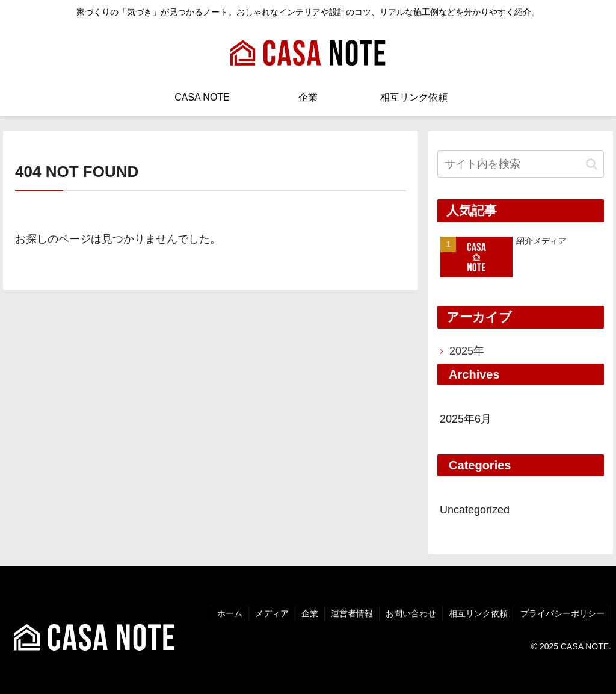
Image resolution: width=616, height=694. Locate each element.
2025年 (467, 351)
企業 (310, 613)
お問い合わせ (411, 613)
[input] (520, 164)
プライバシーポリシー (562, 613)
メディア (272, 613)
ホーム (230, 613)
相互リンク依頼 (478, 613)
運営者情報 (352, 613)
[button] (592, 164)
